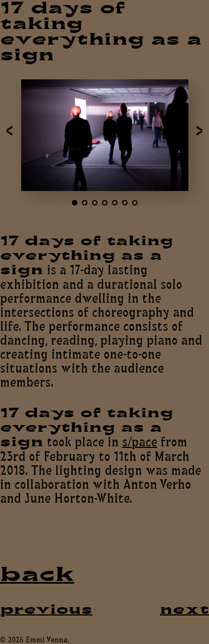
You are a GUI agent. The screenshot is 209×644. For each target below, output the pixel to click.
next (184, 609)
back (37, 574)
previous (46, 609)
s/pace (140, 442)
